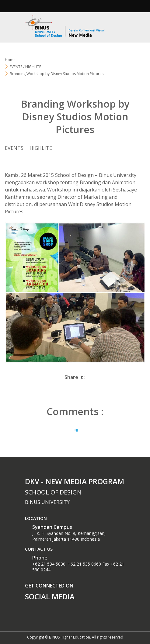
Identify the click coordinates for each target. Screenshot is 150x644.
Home (10, 60)
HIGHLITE (41, 148)
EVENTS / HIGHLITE (25, 67)
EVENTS (14, 148)
